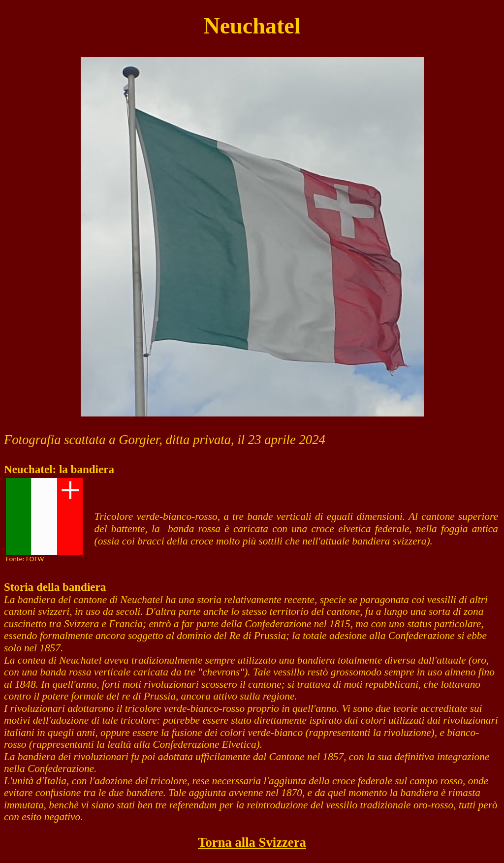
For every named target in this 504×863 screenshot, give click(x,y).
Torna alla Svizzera (252, 842)
